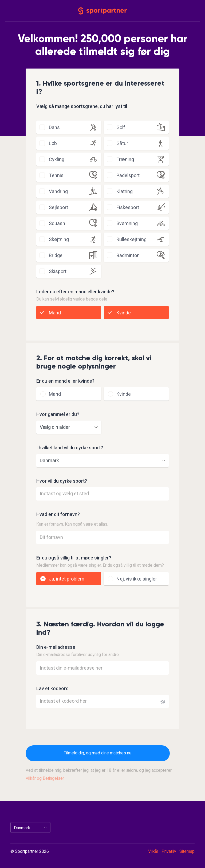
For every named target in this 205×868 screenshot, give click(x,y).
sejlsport (58, 208)
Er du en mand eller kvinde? (65, 381)
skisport (58, 272)
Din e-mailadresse (56, 647)
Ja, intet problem (67, 579)
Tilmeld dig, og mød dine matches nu (98, 753)
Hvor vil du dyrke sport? (62, 481)
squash (57, 224)
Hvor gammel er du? (58, 415)
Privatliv (169, 851)
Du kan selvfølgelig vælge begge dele (72, 299)
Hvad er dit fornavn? (58, 515)
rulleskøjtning (131, 240)
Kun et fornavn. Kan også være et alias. (72, 524)
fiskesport (128, 208)
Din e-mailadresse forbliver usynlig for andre (78, 655)
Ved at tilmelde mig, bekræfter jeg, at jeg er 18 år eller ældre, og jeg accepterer (99, 774)
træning (125, 160)
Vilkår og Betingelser (45, 778)
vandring (58, 192)
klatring (125, 192)
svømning (127, 224)
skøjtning (59, 240)
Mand (55, 313)
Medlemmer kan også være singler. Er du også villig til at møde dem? (100, 565)
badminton (128, 256)
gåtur (122, 144)
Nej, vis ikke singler (137, 579)
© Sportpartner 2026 (30, 852)
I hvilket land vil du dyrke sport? (70, 448)
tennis (56, 176)
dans (54, 128)
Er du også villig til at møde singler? (74, 558)
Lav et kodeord (52, 689)
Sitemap (187, 851)
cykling (57, 160)
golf (121, 128)
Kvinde (124, 313)
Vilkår (153, 851)
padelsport (128, 176)
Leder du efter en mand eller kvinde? (75, 292)
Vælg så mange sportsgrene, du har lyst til (82, 107)
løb (53, 144)
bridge (56, 256)
